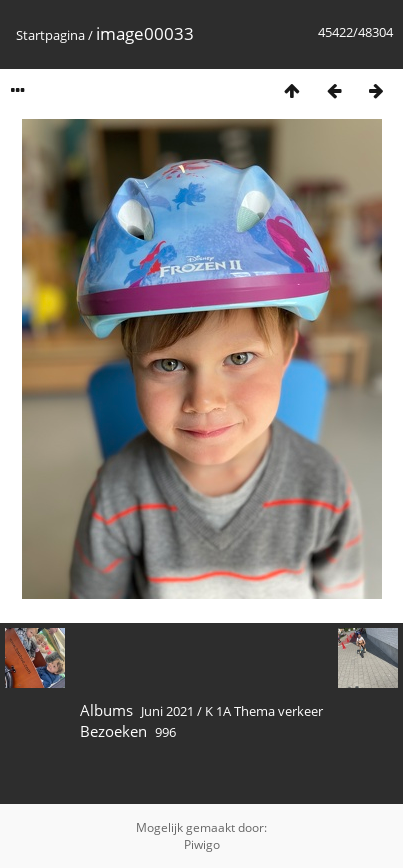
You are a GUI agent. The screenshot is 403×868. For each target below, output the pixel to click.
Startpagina (50, 35)
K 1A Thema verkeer (264, 711)
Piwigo (202, 844)
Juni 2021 (167, 711)
